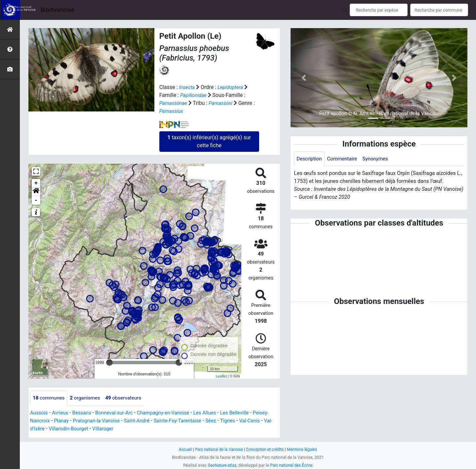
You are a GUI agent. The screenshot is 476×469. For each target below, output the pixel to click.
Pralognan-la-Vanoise (117, 421)
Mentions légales (305, 449)
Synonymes (379, 159)
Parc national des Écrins (292, 465)
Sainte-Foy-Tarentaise (202, 421)
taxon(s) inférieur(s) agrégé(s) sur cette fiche (209, 141)
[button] (36, 192)
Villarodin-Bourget (97, 429)
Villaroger (133, 429)
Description (310, 159)
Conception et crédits (266, 449)
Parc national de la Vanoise (217, 449)
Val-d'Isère (59, 429)
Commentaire (345, 159)
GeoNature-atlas (221, 465)
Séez (238, 421)
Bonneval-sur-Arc (119, 413)
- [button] (36, 200)
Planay (80, 421)
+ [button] (36, 183)
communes (50, 398)
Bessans (84, 413)
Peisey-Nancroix (49, 421)
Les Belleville (246, 413)
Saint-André (159, 421)
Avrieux (61, 413)
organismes (88, 398)
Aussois (40, 413)
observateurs (128, 398)
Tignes (255, 421)
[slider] (109, 362)
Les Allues (214, 413)
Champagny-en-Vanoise (170, 413)
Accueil (182, 449)
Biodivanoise (58, 10)
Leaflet (221, 376)
